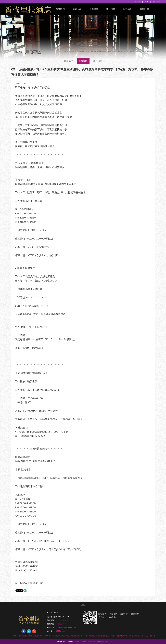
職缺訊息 (111, 9)
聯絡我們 (157, 2)
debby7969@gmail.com (67, 627)
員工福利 (128, 9)
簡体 (147, 2)
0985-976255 (63, 620)
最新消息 (68, 61)
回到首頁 (137, 2)
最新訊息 (94, 9)
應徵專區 (83, 61)
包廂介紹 (77, 9)
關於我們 (60, 9)
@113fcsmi (61, 631)
